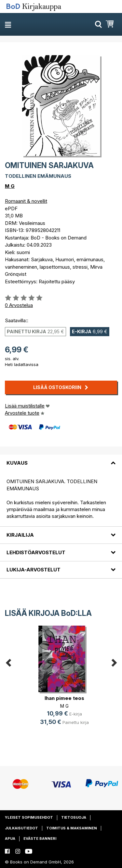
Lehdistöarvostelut (36, 552)
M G (10, 186)
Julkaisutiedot (21, 828)
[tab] (61, 459)
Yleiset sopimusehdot (29, 817)
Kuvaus (17, 463)
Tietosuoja (74, 817)
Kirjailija (20, 535)
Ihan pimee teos (64, 698)
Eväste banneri (40, 838)
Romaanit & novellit (26, 201)
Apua (10, 838)
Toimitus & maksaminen (72, 828)
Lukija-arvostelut (34, 570)
